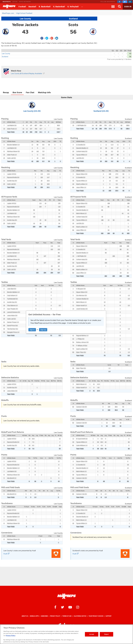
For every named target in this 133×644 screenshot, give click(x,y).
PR (50, 200)
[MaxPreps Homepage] (67, 596)
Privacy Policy (55, 616)
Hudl (6, 554)
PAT (26, 491)
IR (54, 200)
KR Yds (60, 435)
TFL (60, 285)
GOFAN (15, 2)
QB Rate (58, 122)
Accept (92, 634)
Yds (31, 122)
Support (109, 616)
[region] (66, 634)
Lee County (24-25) (32, 111)
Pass (45, 243)
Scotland (73, 19)
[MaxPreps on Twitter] (125, 2)
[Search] (119, 6)
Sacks (109, 365)
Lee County (25, 19)
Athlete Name (11, 122)
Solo (36, 285)
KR (45, 200)
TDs (29, 458)
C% (36, 122)
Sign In (32, 330)
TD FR (39, 507)
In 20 (128, 419)
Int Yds (25, 381)
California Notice (80, 616)
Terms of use (67, 616)
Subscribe (44, 616)
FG (40, 491)
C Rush (40, 536)
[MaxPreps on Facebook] (120, 2)
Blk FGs (59, 381)
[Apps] (113, 6)
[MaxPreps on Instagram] (130, 2)
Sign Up (43, 330)
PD (32, 381)
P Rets (41, 435)
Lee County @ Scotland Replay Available (26, 73)
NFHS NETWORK (25, 2)
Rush (34, 200)
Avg (41, 122)
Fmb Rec (37, 381)
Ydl (118, 365)
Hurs (127, 365)
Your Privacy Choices (96, 616)
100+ (55, 141)
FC (56, 435)
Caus (48, 381)
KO (103, 403)
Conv (41, 458)
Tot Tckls (51, 285)
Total (59, 200)
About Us (25, 616)
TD (45, 122)
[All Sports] (82, 6)
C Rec (50, 536)
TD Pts (35, 458)
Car (32, 141)
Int (48, 122)
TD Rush (26, 507)
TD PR (49, 507)
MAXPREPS (7, 2)
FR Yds (43, 381)
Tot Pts (59, 458)
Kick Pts (51, 458)
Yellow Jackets (25, 25)
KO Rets (25, 435)
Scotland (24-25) (101, 111)
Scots (73, 25)
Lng (52, 122)
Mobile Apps (34, 616)
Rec (35, 171)
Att (27, 122)
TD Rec (33, 507)
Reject (107, 634)
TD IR (44, 507)
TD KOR (55, 507)
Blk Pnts (53, 381)
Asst (42, 285)
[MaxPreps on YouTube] (70, 607)
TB (129, 403)
